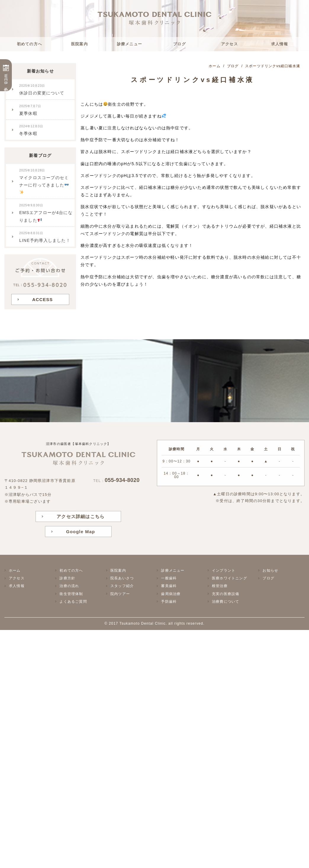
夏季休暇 (30, 110)
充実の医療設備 (226, 594)
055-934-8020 (122, 480)
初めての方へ (29, 44)
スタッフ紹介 (122, 586)
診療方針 (67, 578)
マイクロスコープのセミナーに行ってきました (44, 182)
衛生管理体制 (71, 594)
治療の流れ (69, 586)
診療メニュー (129, 44)
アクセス (230, 44)
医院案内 (79, 44)
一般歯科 (169, 578)
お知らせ (270, 570)
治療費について (226, 602)
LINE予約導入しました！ (45, 237)
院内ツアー (120, 594)
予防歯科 (169, 602)
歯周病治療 (171, 594)
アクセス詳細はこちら (81, 516)
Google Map (81, 532)
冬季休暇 (31, 130)
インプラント (224, 570)
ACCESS (43, 299)
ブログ (180, 44)
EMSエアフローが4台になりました (46, 213)
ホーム (15, 570)
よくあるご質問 (73, 602)
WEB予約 (6, 80)
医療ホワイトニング (230, 578)
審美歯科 (169, 586)
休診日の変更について (42, 90)
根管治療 (220, 586)
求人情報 (280, 44)
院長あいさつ (122, 578)
